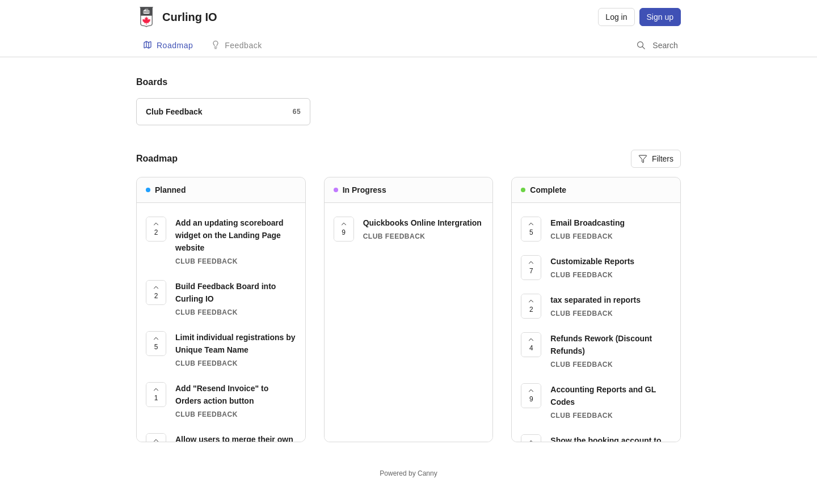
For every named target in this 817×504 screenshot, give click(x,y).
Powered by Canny (408, 473)
